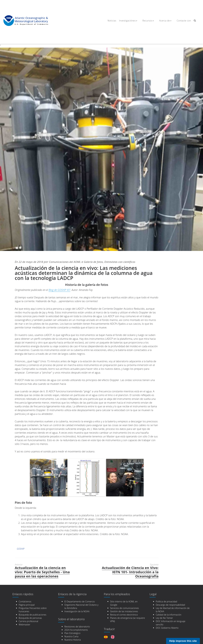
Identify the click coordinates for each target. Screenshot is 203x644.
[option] (113, 637)
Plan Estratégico (72, 633)
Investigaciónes (128, 21)
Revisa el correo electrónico (124, 615)
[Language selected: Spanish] (111, 637)
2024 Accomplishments (76, 630)
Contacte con (183, 21)
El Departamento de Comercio (80, 601)
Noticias (112, 21)
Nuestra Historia (73, 640)
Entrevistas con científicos (124, 262)
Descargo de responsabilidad (170, 605)
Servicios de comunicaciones (125, 608)
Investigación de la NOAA (77, 611)
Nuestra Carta (71, 636)
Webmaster (25, 625)
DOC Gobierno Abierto (167, 628)
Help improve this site (183, 641)
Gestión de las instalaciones (124, 611)
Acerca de (164, 21)
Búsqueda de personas (30, 618)
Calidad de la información (169, 615)
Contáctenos (25, 601)
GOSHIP (21, 549)
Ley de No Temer (164, 618)
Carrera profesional (29, 621)
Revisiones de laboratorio (77, 627)
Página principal (27, 605)
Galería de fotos (97, 262)
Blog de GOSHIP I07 (59, 290)
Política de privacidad (166, 601)
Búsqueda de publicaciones (33, 615)
